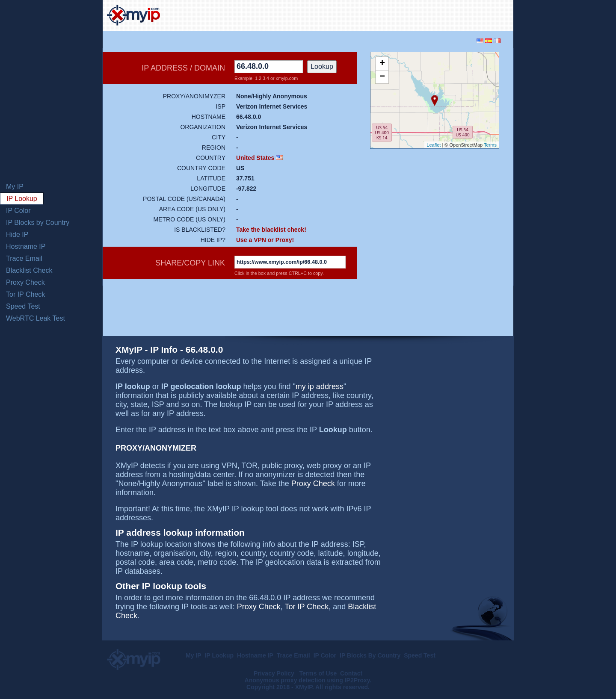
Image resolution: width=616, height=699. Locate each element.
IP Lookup (22, 199)
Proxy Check (25, 282)
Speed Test (23, 306)
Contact (351, 673)
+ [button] (382, 64)
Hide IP (17, 234)
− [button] (382, 77)
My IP (15, 187)
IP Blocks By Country (370, 655)
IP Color (18, 211)
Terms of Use (318, 673)
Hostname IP (26, 246)
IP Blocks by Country (38, 223)
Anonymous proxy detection (285, 680)
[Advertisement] (409, 15)
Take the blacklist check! (271, 230)
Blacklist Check (29, 270)
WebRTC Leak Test (36, 318)
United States (255, 158)
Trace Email (24, 258)
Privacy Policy (275, 673)
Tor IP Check (25, 294)
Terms (490, 145)
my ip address (320, 386)
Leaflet (434, 145)
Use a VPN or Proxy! (265, 240)
